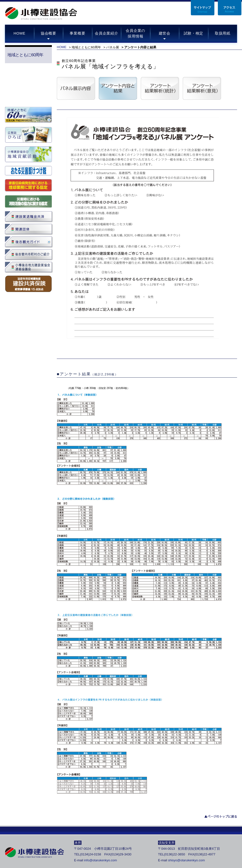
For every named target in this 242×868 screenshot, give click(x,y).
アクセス (230, 8)
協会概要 (49, 33)
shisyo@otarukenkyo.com (186, 860)
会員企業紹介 (107, 33)
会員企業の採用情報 (135, 33)
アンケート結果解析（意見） (202, 88)
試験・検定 (193, 33)
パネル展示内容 (76, 88)
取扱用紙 (223, 33)
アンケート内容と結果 (118, 88)
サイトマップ (202, 8)
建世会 (165, 33)
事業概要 (77, 33)
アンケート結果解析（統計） (160, 88)
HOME (20, 33)
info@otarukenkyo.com (100, 860)
